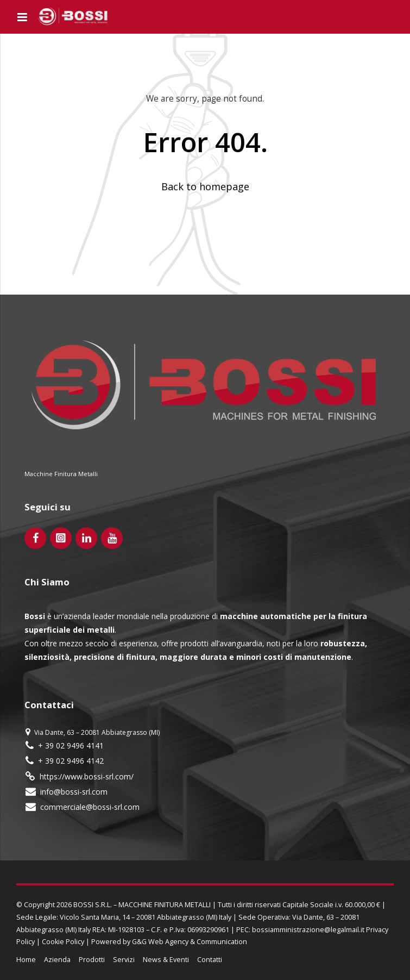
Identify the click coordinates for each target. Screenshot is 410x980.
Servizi (124, 960)
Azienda (57, 960)
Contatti (210, 960)
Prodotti (92, 960)
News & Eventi (166, 960)
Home (26, 960)
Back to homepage (205, 186)
